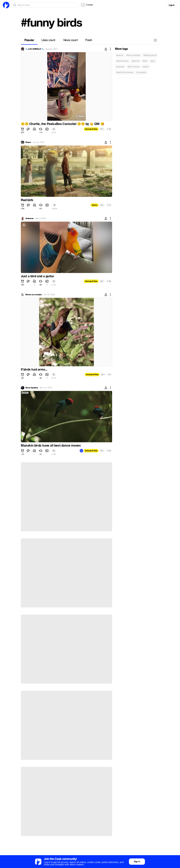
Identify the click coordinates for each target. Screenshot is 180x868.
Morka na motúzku (34, 295)
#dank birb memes (125, 72)
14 (109, 205)
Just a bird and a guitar (37, 276)
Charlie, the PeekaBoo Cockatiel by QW (62, 124)
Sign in (137, 862)
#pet (153, 61)
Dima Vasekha (32, 388)
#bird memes (122, 61)
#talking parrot (150, 55)
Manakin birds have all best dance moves (51, 446)
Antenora (29, 218)
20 (109, 129)
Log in (172, 5)
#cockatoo (141, 72)
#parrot (120, 55)
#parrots (135, 61)
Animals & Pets (91, 129)
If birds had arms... (34, 370)
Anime (95, 205)
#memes (120, 67)
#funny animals (133, 55)
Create (87, 5)
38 (109, 281)
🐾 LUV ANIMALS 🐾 (35, 49)
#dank (146, 67)
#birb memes (134, 67)
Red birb (27, 200)
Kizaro (28, 142)
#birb (145, 61)
